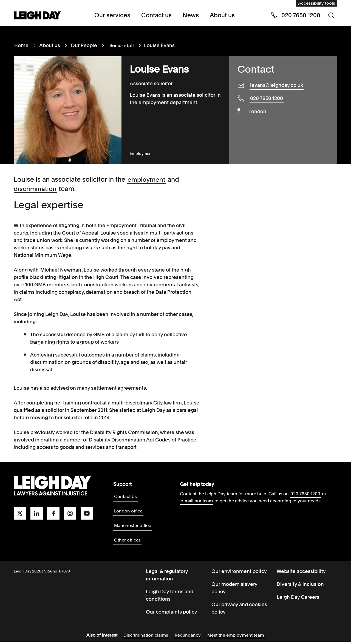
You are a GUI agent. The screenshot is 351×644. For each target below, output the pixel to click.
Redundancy (188, 637)
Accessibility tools (317, 3)
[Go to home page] (38, 16)
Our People (84, 45)
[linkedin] (37, 513)
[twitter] (20, 513)
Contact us (156, 15)
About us (220, 15)
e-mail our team (197, 501)
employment (147, 179)
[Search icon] (331, 15)
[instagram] (70, 513)
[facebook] (53, 513)
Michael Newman (61, 270)
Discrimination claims (146, 637)
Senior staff (121, 45)
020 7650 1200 (267, 98)
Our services (114, 15)
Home (21, 45)
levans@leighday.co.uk (277, 85)
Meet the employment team (236, 637)
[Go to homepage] (53, 486)
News (189, 15)
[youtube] (87, 513)
